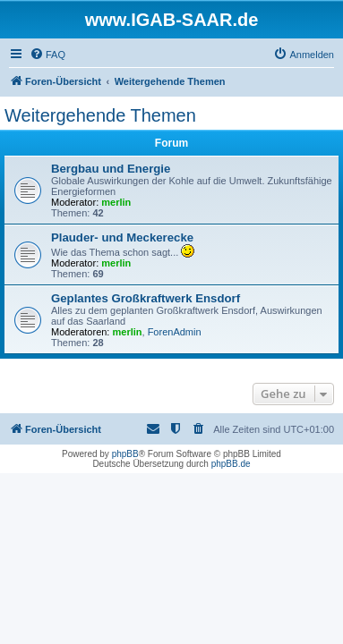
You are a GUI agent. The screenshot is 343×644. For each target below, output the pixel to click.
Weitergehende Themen (100, 115)
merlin (116, 202)
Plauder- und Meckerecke (122, 237)
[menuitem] (47, 55)
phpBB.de (231, 464)
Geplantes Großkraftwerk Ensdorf (146, 298)
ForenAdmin (175, 332)
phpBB (125, 454)
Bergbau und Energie (111, 169)
